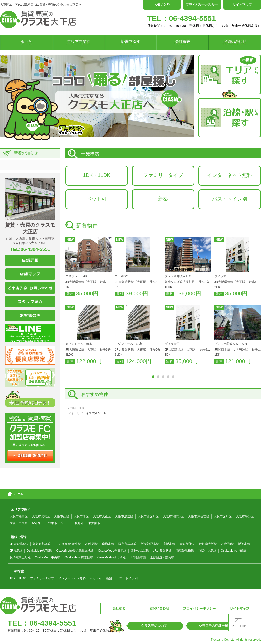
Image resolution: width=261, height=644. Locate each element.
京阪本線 (169, 544)
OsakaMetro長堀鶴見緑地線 (75, 551)
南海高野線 (187, 544)
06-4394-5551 (192, 18)
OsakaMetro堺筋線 (39, 551)
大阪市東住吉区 (199, 516)
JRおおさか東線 (70, 544)
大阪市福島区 (19, 516)
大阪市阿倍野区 (173, 516)
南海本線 (108, 544)
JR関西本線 (138, 557)
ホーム (15, 494)
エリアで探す (19, 509)
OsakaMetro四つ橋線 (112, 557)
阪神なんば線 (140, 551)
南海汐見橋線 (185, 551)
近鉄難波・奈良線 (162, 557)
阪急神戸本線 (150, 544)
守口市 (66, 523)
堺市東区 (38, 523)
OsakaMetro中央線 (48, 557)
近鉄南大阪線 (208, 544)
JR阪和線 (227, 544)
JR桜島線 (16, 551)
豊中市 (53, 523)
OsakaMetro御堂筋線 (79, 557)
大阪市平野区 (245, 516)
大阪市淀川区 (223, 516)
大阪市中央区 (19, 523)
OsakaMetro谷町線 (233, 551)
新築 (163, 199)
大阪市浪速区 (124, 516)
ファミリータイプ (163, 175)
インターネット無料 (230, 175)
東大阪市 (94, 523)
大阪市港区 (81, 516)
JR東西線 (91, 544)
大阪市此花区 (41, 516)
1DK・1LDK (97, 175)
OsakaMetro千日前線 (112, 551)
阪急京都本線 (42, 544)
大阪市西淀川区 (148, 516)
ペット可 (97, 199)
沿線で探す (17, 537)
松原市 (79, 523)
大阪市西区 (62, 516)
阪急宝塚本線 (127, 544)
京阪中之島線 (207, 551)
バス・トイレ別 (230, 199)
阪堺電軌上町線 (20, 557)
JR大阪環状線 (162, 551)
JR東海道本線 (19, 544)
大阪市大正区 (102, 516)
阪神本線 (244, 544)
